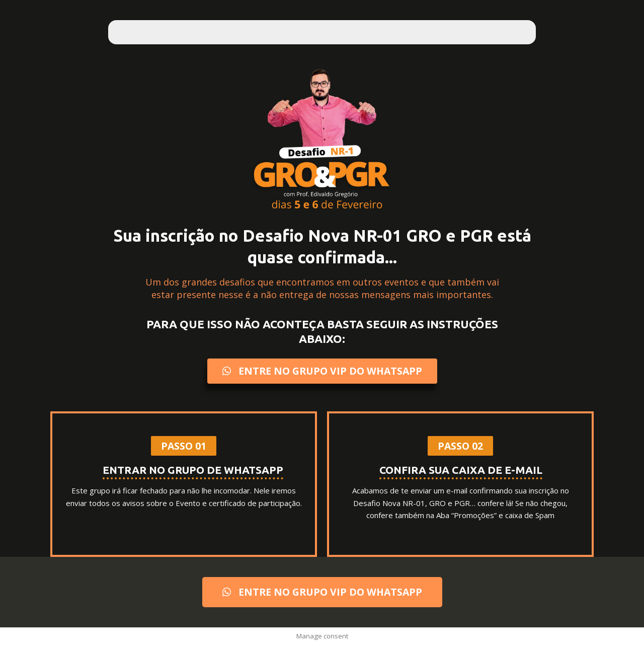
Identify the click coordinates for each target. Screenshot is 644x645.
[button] (184, 446)
